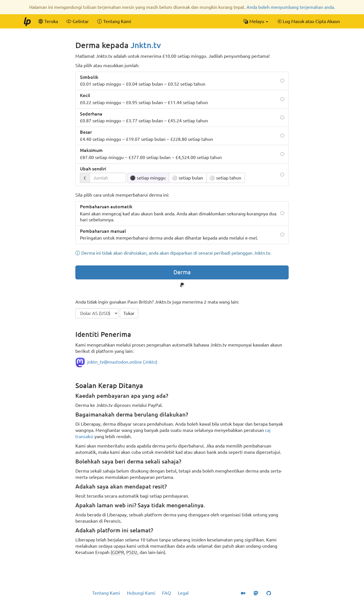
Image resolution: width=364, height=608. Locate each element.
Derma (182, 272)
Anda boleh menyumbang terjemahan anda (290, 7)
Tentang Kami (106, 593)
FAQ (167, 593)
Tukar (129, 313)
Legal (183, 593)
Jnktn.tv (146, 45)
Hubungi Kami (141, 593)
